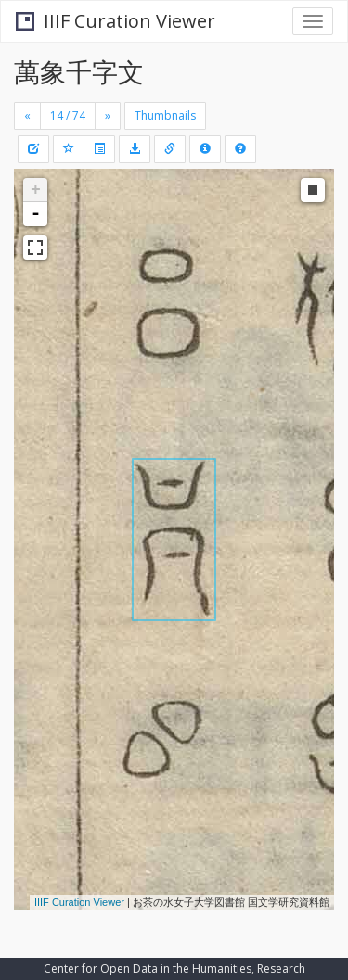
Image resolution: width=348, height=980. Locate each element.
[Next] (108, 116)
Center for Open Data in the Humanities (148, 968)
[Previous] (27, 116)
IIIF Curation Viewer (116, 21)
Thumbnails (165, 115)
